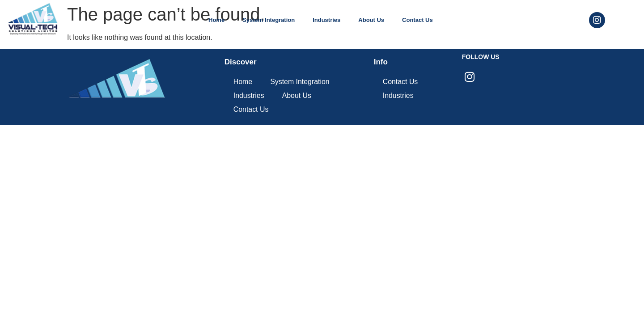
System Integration (269, 20)
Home (216, 20)
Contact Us (417, 20)
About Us (371, 20)
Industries (326, 20)
